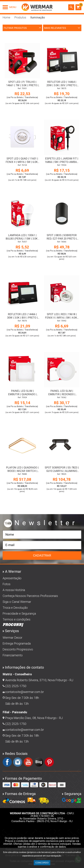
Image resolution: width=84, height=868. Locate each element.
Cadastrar (42, 555)
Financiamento (13, 655)
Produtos (20, 17)
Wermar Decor (12, 638)
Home (6, 17)
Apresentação (12, 578)
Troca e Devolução (15, 608)
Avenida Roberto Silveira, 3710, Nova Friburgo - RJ (39, 680)
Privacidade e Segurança (19, 614)
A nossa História (14, 590)
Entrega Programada (17, 644)
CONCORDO (42, 863)
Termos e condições (17, 619)
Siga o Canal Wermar (17, 602)
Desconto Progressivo (18, 649)
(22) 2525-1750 (16, 686)
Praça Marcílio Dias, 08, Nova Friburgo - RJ (34, 718)
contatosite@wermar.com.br (25, 692)
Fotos (7, 584)
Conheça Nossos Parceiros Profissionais (30, 596)
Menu (13, 7)
